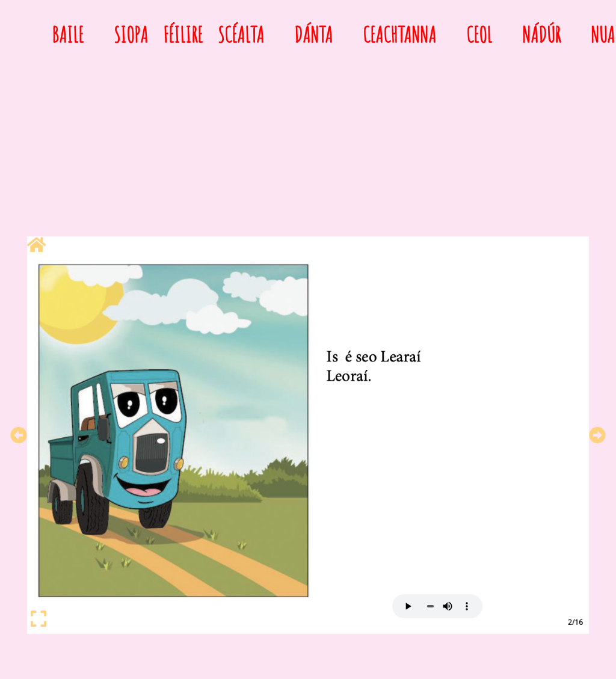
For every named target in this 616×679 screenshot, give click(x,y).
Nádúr (541, 34)
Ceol (479, 34)
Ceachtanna (399, 34)
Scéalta (241, 34)
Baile (68, 34)
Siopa (131, 34)
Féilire (183, 34)
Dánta (313, 34)
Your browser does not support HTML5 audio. (437, 606)
